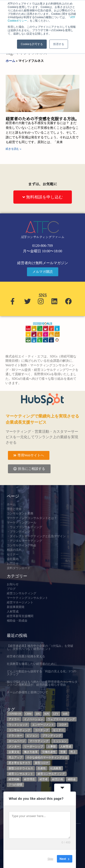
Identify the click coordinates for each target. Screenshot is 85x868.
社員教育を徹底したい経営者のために (32, 664)
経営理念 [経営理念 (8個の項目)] (29, 779)
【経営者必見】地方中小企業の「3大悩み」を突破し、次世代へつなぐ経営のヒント (40, 647)
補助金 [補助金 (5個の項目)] (72, 779)
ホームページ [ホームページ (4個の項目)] (17, 741)
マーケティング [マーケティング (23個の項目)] (39, 741)
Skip (50, 859)
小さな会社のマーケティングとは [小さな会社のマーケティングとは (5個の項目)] (47, 757)
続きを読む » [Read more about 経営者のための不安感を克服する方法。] (13, 149)
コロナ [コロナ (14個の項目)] (63, 725)
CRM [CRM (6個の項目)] (28, 714)
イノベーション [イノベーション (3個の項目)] (34, 719)
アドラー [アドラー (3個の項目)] (14, 719)
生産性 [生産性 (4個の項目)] (42, 768)
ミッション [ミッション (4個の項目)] (60, 741)
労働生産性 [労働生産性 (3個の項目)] (49, 752)
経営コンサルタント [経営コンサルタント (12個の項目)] (21, 774)
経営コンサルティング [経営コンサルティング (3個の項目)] (51, 774)
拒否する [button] (59, 44)
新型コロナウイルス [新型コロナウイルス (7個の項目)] (21, 768)
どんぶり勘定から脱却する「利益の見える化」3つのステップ (41, 673)
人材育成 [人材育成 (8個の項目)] (66, 747)
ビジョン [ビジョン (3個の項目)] (32, 736)
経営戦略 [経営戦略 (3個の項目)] (14, 779)
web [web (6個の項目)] (65, 714)
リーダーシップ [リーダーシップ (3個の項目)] (34, 747)
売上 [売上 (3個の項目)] (73, 752)
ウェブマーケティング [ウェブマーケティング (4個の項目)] (61, 719)
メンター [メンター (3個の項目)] (14, 747)
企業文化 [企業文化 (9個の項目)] (14, 752)
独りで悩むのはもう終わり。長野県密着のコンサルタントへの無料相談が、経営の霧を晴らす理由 (42, 683)
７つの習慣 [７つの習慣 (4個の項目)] (15, 785)
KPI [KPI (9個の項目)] (47, 714)
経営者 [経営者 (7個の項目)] (44, 779)
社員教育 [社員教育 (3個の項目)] (56, 768)
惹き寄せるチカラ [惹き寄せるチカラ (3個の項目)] (19, 763)
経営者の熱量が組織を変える (26, 656)
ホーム (10, 61)
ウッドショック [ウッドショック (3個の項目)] (18, 725)
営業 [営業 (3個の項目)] (63, 752)
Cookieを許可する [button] (32, 44)
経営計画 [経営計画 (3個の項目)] (58, 779)
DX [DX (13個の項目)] (38, 714)
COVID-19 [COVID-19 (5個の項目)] (15, 714)
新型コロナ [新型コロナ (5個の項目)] (42, 763)
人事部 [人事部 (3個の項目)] (52, 747)
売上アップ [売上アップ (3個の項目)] (15, 757)
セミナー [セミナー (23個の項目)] (58, 730)
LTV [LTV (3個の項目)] (56, 714)
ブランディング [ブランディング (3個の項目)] (52, 736)
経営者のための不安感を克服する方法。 (42, 119)
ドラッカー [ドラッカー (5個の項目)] (15, 736)
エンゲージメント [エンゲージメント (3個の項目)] (43, 725)
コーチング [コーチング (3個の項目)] (42, 730)
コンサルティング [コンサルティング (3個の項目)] (19, 730)
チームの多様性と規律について (27, 692)
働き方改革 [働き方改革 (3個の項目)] (31, 752)
